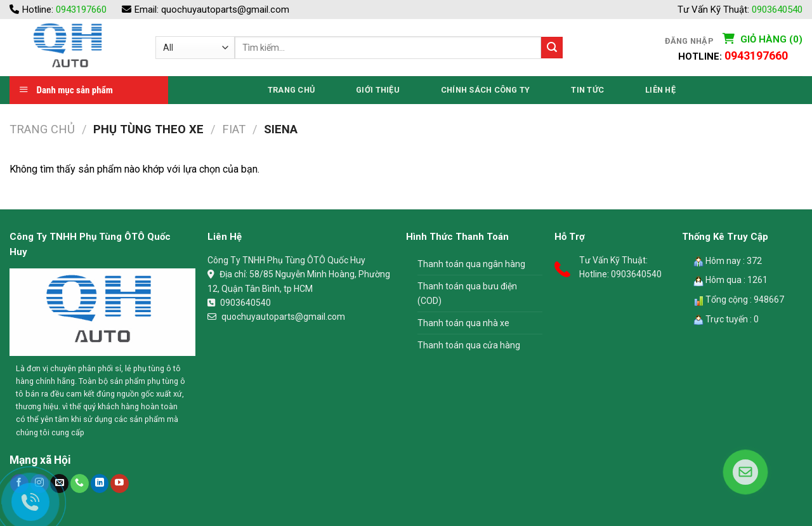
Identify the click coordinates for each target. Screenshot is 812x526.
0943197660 (81, 10)
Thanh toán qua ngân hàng (471, 264)
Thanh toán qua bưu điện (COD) (467, 293)
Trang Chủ (291, 90)
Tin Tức (587, 90)
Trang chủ (42, 129)
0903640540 (777, 10)
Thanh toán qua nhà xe (463, 323)
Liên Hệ (660, 90)
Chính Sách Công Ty (486, 90)
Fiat (234, 129)
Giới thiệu (378, 90)
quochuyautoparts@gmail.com (225, 10)
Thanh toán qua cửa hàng (469, 345)
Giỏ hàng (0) (770, 39)
